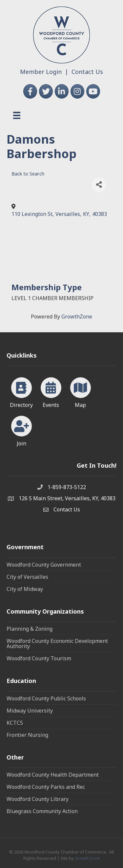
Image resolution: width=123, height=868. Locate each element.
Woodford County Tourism (39, 658)
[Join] (21, 430)
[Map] (81, 391)
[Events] (51, 391)
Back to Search (28, 174)
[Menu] (17, 115)
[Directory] (21, 391)
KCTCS (15, 723)
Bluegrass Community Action (42, 811)
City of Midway (25, 589)
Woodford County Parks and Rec (46, 787)
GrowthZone (77, 317)
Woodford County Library (38, 799)
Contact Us (87, 72)
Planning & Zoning (30, 629)
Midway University (30, 711)
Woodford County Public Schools (46, 698)
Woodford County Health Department (53, 775)
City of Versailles (27, 577)
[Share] (99, 185)
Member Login (41, 72)
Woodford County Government (44, 565)
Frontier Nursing (27, 735)
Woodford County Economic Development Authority (57, 644)
